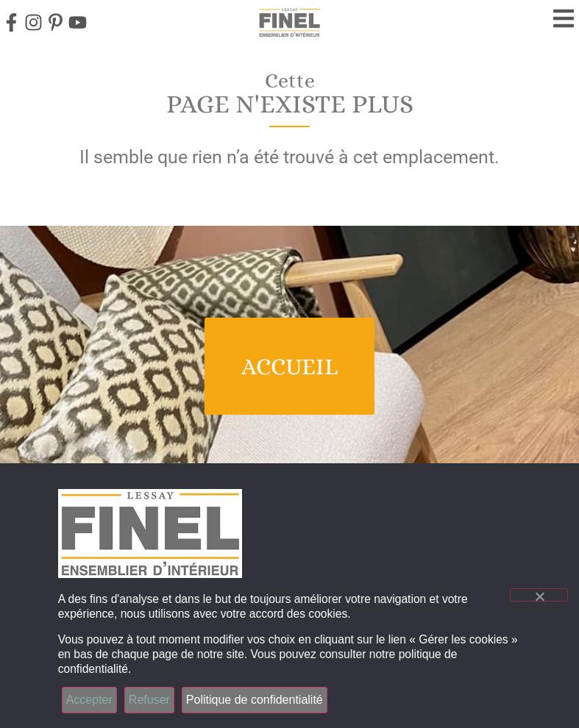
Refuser (149, 700)
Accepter (89, 700)
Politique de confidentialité (255, 700)
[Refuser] (539, 595)
